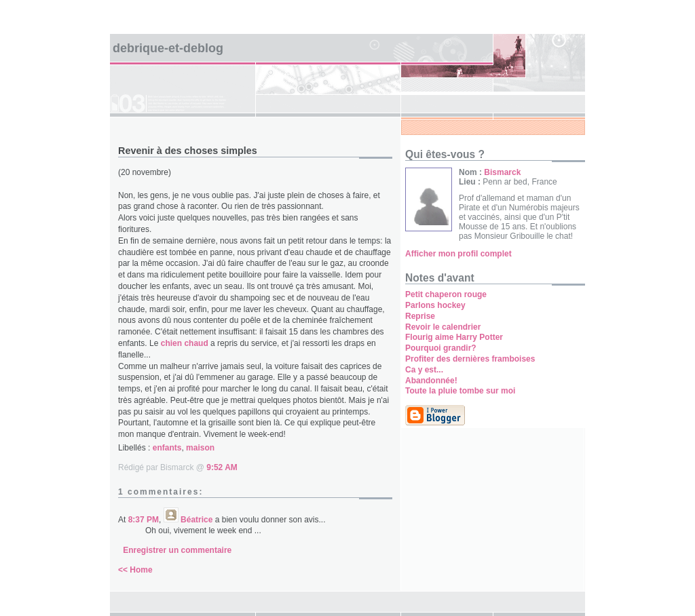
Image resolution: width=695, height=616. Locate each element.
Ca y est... (424, 370)
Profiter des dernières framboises (470, 359)
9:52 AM (222, 467)
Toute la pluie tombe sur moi (460, 391)
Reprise (420, 316)
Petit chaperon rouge (446, 294)
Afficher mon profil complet (458, 254)
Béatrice (196, 520)
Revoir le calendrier (443, 327)
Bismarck (502, 172)
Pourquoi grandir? (441, 348)
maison (200, 448)
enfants (167, 448)
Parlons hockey (435, 305)
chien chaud (185, 343)
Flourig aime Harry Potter (454, 337)
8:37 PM (144, 520)
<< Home (135, 570)
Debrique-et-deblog (168, 48)
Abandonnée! (431, 381)
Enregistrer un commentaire (177, 550)
